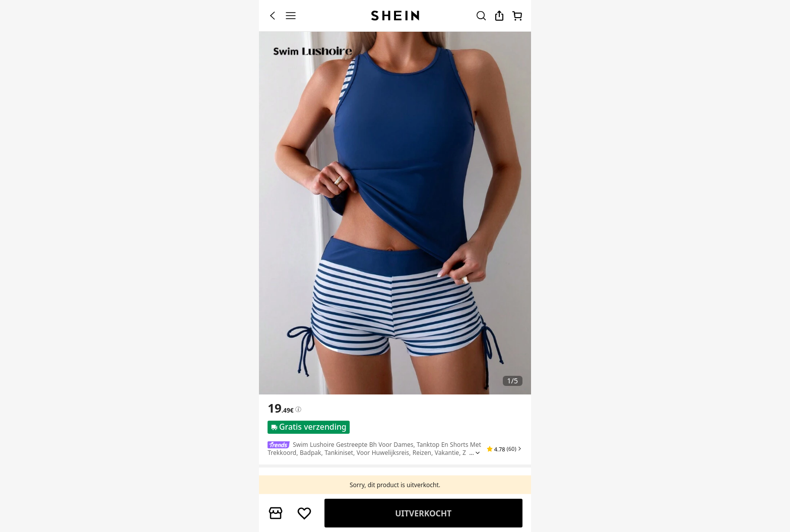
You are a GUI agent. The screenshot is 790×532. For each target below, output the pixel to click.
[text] (280, 408)
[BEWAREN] (304, 513)
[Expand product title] (478, 453)
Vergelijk (424, 513)
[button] (505, 449)
